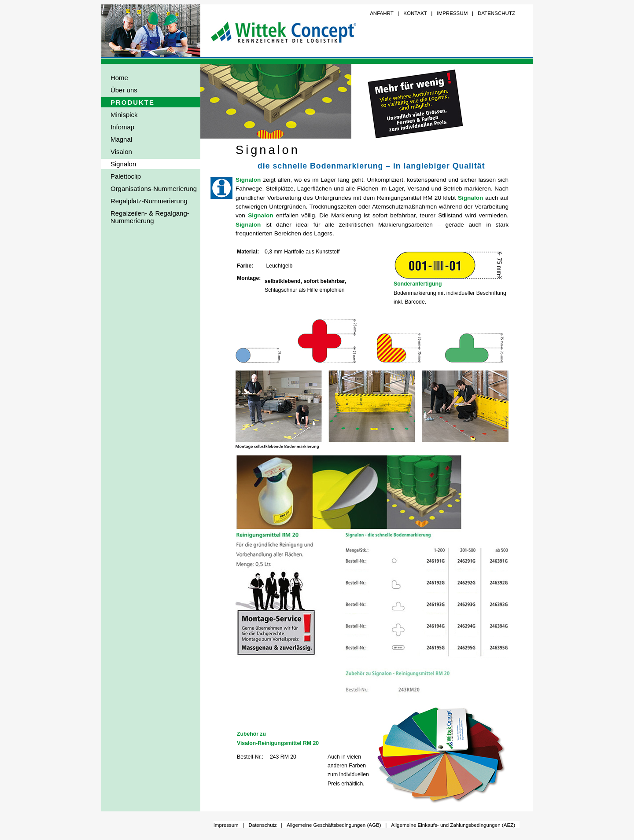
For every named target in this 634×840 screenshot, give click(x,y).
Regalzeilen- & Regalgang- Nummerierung (145, 217)
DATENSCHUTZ (496, 13)
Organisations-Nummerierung (154, 189)
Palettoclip (126, 176)
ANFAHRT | (384, 13)
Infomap (122, 127)
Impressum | (229, 825)
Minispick (124, 115)
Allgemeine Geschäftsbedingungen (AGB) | (337, 825)
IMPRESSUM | (455, 13)
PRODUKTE (133, 102)
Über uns (124, 90)
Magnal (121, 139)
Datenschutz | (265, 825)
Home (119, 78)
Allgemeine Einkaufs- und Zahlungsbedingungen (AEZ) (453, 825)
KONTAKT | (418, 13)
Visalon (121, 152)
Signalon (123, 164)
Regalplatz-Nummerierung (149, 201)
